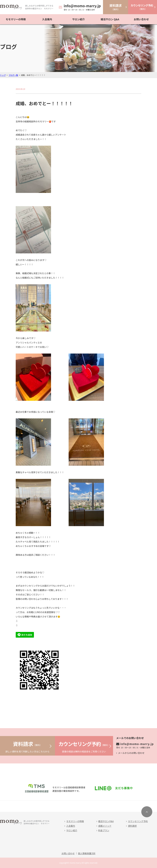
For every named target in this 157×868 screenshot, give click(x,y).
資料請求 (132, 826)
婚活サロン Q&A (110, 19)
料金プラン (104, 830)
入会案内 (47, 19)
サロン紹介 (78, 19)
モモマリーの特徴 (16, 19)
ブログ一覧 (13, 75)
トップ (3, 75)
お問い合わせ (141, 19)
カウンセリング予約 (138, 821)
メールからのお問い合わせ (131, 753)
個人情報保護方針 (87, 853)
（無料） (116, 7)
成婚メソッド (105, 826)
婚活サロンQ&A (106, 821)
